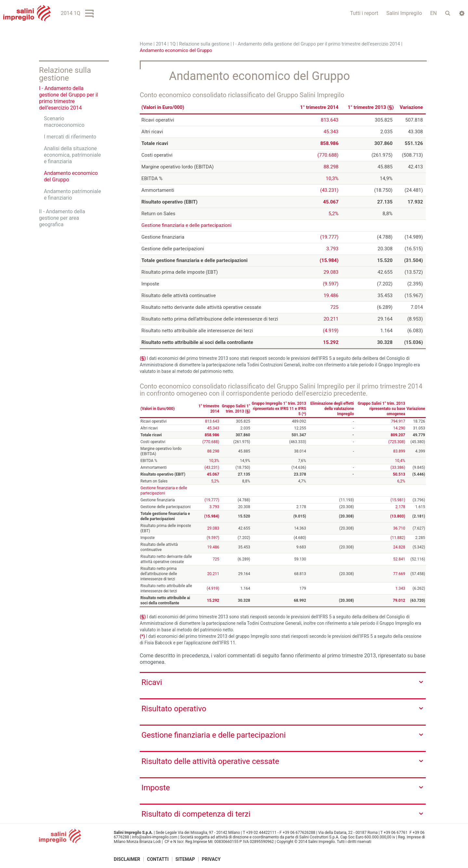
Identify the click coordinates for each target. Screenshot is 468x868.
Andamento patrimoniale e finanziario (72, 195)
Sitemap (185, 859)
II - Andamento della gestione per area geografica (62, 218)
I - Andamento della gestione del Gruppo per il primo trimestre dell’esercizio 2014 (316, 44)
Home (146, 44)
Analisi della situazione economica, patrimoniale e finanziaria (72, 155)
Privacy (211, 859)
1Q (173, 44)
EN (433, 13)
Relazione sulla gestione (204, 44)
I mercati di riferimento (70, 137)
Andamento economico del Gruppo (71, 176)
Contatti (158, 859)
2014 (161, 44)
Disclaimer (127, 859)
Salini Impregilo (404, 13)
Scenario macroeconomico (64, 122)
